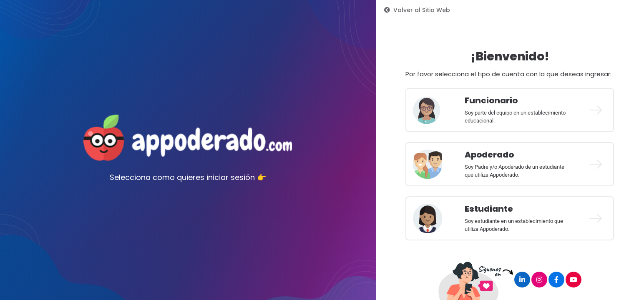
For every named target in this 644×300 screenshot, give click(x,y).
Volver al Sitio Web (417, 10)
